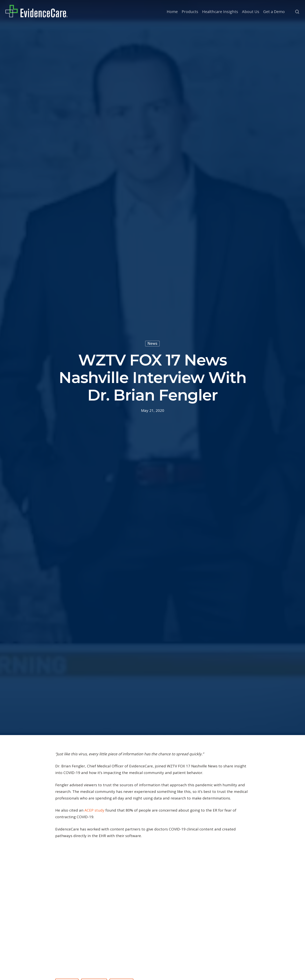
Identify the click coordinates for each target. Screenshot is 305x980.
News (152, 344)
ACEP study (94, 810)
